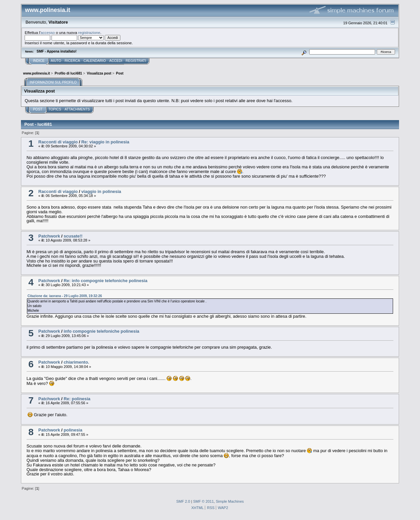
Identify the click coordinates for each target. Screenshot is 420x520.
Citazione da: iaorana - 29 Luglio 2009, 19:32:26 (65, 296)
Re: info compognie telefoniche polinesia (105, 281)
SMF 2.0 (183, 501)
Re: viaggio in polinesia (105, 142)
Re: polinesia (77, 399)
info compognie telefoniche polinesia (101, 331)
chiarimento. (76, 362)
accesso (48, 32)
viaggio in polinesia (101, 191)
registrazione (89, 32)
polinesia (73, 430)
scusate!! (73, 236)
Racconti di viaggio (58, 142)
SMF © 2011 (204, 501)
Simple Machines (230, 501)
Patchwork (49, 236)
